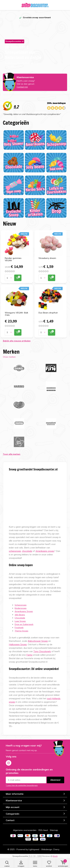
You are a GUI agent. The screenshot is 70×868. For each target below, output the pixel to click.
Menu (35, 864)
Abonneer (56, 780)
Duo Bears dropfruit (48, 313)
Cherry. (56, 849)
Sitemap (54, 830)
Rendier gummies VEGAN (13, 259)
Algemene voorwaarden (25, 830)
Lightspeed (34, 849)
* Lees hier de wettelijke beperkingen (22, 785)
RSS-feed (43, 830)
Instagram (9, 762)
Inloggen (21, 864)
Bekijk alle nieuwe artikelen (17, 341)
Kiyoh (55, 856)
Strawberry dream (47, 258)
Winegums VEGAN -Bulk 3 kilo (16, 314)
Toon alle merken (12, 454)
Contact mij (22, 87)
